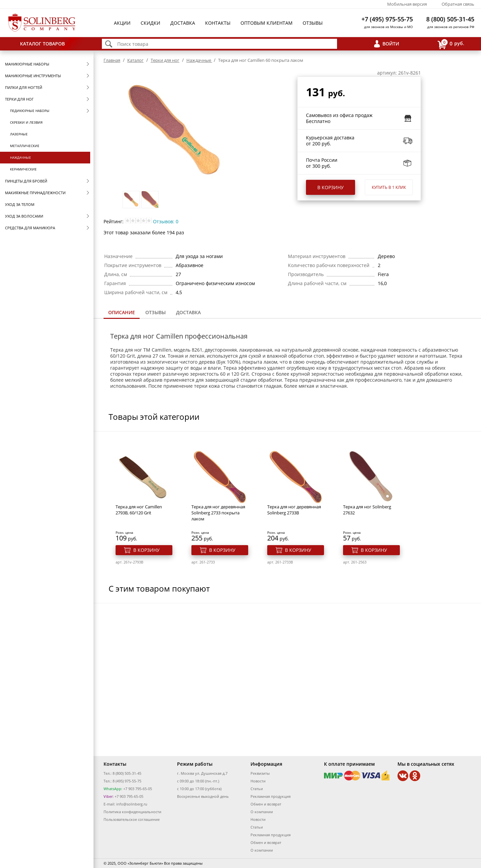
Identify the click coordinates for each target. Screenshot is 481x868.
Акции (122, 23)
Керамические (23, 169)
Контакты (218, 23)
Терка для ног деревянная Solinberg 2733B (294, 510)
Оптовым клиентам (267, 23)
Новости (258, 781)
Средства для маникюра (30, 228)
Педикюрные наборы (30, 111)
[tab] (122, 313)
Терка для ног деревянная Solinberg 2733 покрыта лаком (218, 513)
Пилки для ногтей (24, 87)
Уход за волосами (24, 216)
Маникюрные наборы (27, 64)
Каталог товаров (42, 44)
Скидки (150, 23)
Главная (112, 60)
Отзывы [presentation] (155, 312)
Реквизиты (260, 773)
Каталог (135, 60)
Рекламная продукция (271, 796)
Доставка (183, 23)
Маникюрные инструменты (33, 76)
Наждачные (21, 157)
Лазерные (19, 134)
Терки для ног (19, 99)
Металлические (25, 146)
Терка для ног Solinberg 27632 (367, 510)
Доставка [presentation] (188, 312)
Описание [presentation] (122, 312)
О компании (262, 812)
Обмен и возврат (266, 804)
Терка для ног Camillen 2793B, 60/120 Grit (139, 510)
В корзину (331, 187)
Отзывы (313, 23)
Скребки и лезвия (26, 122)
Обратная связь (458, 4)
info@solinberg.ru (132, 804)
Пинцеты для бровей (26, 181)
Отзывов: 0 (166, 221)
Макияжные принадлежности (35, 193)
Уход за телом (20, 204)
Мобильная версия (407, 4)
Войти (391, 44)
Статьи (257, 789)
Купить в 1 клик (389, 187)
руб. (451, 44)
